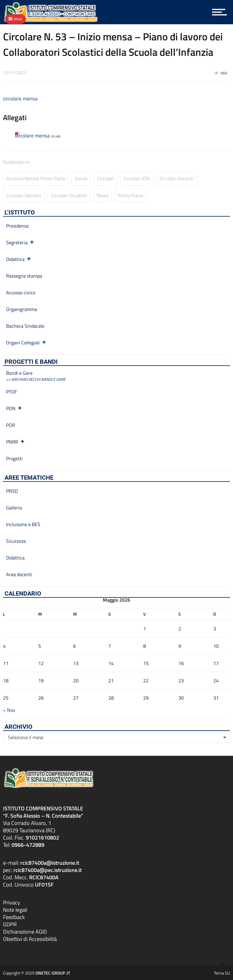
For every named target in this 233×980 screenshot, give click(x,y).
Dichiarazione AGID (25, 931)
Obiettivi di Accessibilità (30, 939)
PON (14, 408)
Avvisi (81, 178)
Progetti (14, 458)
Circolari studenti (69, 195)
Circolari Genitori (24, 195)
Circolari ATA (137, 178)
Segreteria (20, 242)
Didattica (19, 259)
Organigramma (22, 309)
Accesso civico (21, 292)
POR (11, 425)
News (103, 195)
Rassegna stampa (24, 276)
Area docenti (19, 574)
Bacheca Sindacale (25, 326)
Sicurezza (16, 541)
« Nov (9, 710)
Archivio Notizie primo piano (36, 178)
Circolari (106, 178)
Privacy (12, 902)
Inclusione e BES (23, 524)
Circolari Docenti (177, 178)
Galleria (14, 508)
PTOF (12, 392)
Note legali (15, 909)
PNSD (12, 491)
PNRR (15, 442)
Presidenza (17, 226)
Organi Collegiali (26, 343)
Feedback (14, 917)
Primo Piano (130, 195)
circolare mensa (20, 99)
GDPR (10, 924)
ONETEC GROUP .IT (53, 973)
